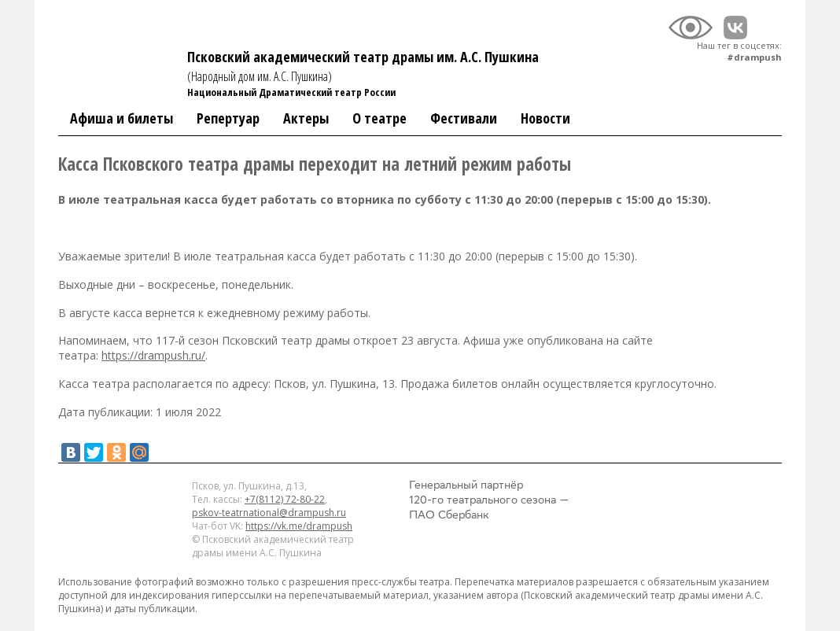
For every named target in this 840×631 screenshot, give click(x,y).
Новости (545, 118)
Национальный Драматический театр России (291, 92)
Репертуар (228, 118)
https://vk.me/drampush (299, 526)
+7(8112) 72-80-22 (285, 499)
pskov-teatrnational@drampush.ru (269, 513)
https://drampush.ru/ (153, 355)
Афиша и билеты (122, 118)
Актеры (306, 118)
